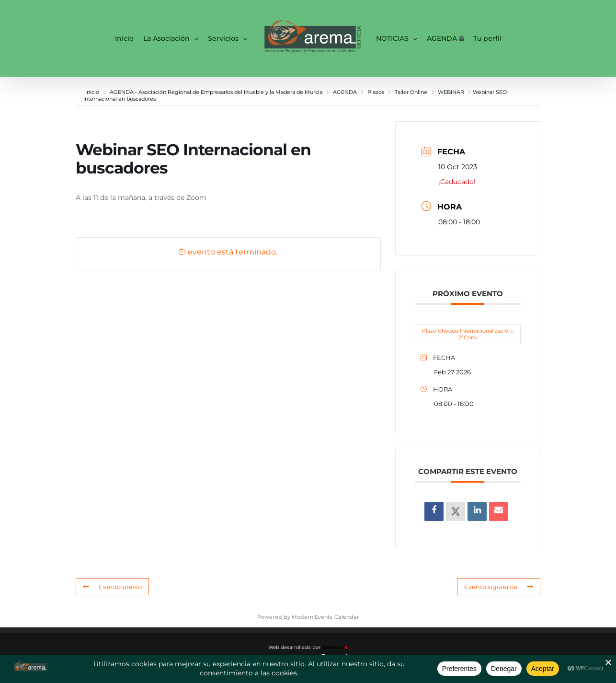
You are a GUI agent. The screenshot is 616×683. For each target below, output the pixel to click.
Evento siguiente (499, 587)
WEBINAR (451, 92)
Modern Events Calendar (325, 617)
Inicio (93, 92)
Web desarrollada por (308, 647)
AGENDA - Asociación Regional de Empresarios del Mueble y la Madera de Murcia (216, 92)
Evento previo (112, 587)
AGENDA (345, 92)
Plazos (376, 92)
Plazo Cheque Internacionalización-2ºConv (468, 334)
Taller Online (411, 92)
